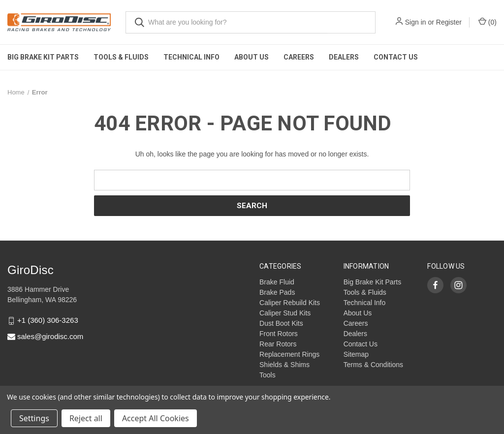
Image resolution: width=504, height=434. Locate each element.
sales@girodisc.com (50, 336)
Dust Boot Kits (281, 323)
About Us (252, 57)
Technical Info (191, 57)
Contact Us (396, 57)
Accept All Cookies (156, 418)
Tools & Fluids (121, 57)
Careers (299, 57)
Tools (268, 375)
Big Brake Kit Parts (43, 57)
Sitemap (356, 354)
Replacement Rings (289, 354)
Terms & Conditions (373, 365)
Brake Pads (277, 292)
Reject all (86, 418)
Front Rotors (279, 334)
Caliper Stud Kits (285, 313)
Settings (34, 418)
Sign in (416, 22)
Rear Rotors (278, 344)
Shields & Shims (284, 365)
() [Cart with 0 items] (488, 22)
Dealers (344, 57)
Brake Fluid (277, 282)
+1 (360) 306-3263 (48, 321)
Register (449, 22)
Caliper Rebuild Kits (290, 303)
